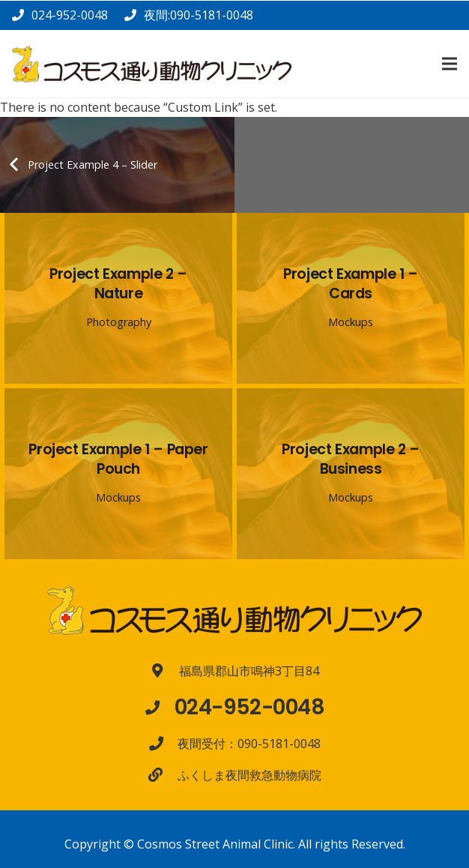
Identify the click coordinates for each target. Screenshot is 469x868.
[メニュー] (450, 64)
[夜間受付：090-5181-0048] (163, 743)
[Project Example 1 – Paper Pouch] (118, 474)
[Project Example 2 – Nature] (118, 298)
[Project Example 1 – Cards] (351, 298)
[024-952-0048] (160, 707)
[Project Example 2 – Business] (351, 474)
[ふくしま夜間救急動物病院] (163, 775)
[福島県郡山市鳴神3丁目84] (165, 670)
